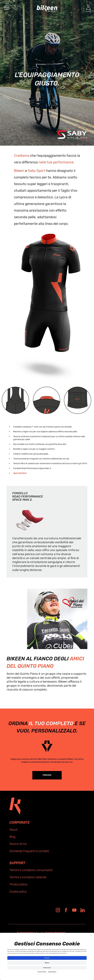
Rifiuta (47, 963)
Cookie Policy (52, 972)
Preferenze (47, 968)
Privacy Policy (42, 972)
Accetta (47, 958)
